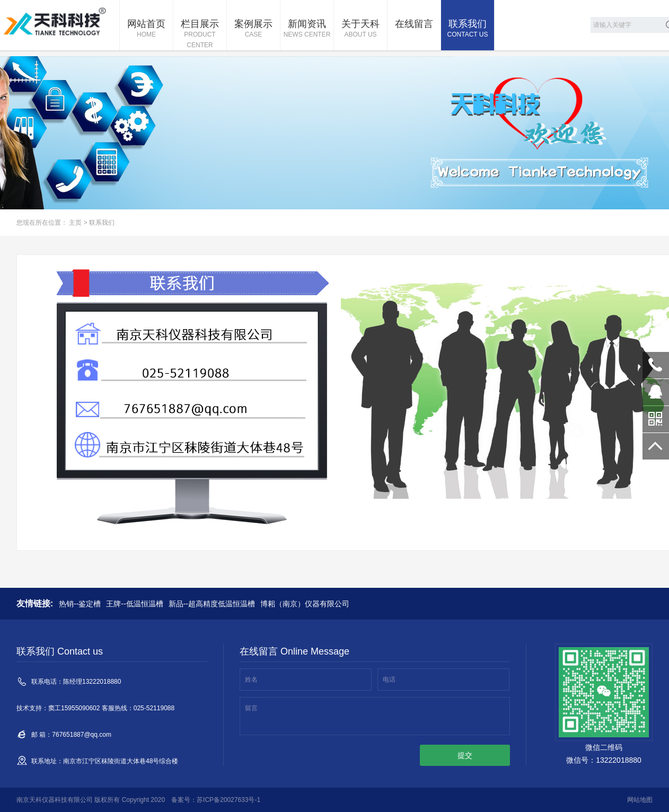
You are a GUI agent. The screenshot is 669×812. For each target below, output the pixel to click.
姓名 (251, 679)
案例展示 (253, 29)
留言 (251, 708)
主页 (75, 223)
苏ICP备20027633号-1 (228, 800)
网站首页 (146, 29)
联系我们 (468, 29)
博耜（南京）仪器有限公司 (305, 604)
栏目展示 (200, 34)
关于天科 (360, 29)
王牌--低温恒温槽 (134, 604)
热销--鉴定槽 (80, 604)
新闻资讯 (307, 29)
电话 (389, 679)
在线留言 (414, 24)
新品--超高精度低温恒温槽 (212, 604)
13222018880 (656, 365)
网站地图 (640, 800)
